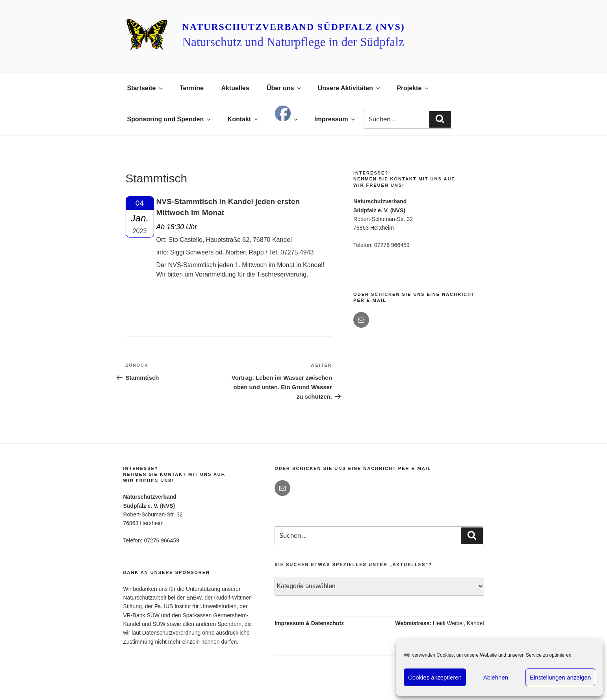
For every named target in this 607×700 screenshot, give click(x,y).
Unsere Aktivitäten (350, 88)
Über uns (284, 88)
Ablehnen (496, 677)
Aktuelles (235, 88)
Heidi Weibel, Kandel (439, 623)
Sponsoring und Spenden (170, 119)
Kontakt (244, 119)
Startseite (146, 88)
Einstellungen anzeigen (560, 677)
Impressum (335, 119)
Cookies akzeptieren (435, 677)
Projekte (413, 88)
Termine (192, 88)
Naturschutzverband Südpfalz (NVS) (293, 27)
